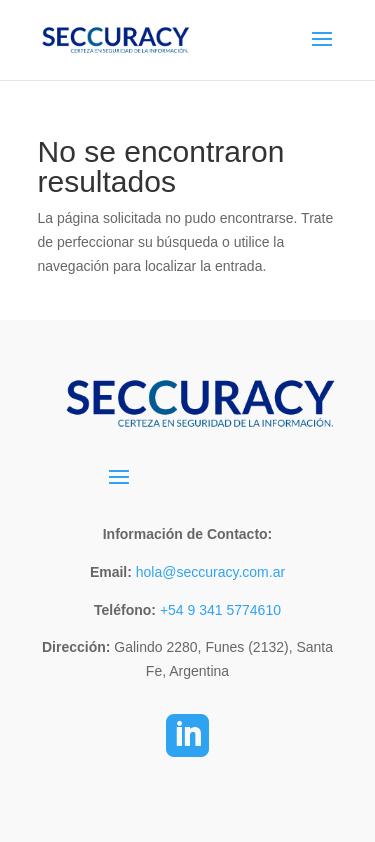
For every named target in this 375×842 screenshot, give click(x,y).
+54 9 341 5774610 (220, 610)
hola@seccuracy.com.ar (208, 572)
